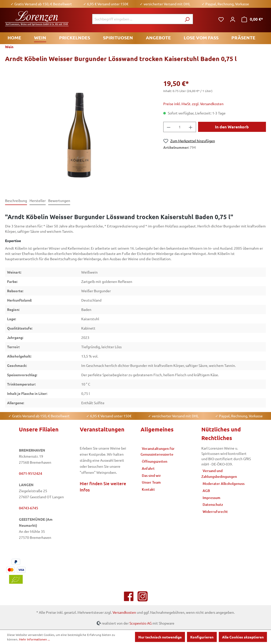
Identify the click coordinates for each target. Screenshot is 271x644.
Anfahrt (148, 468)
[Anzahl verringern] (169, 127)
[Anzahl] (180, 127)
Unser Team (151, 482)
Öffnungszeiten (155, 461)
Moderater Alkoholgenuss (224, 484)
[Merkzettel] (221, 19)
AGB (206, 491)
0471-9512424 (31, 473)
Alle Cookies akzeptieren (243, 637)
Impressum (211, 498)
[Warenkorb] (252, 19)
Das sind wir (151, 475)
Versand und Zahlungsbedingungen (219, 474)
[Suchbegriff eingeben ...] (137, 19)
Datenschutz (213, 504)
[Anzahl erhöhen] (191, 127)
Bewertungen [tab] (59, 200)
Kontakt (148, 489)
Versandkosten (124, 612)
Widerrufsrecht (215, 511)
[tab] (16, 201)
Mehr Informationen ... (34, 639)
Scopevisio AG (141, 623)
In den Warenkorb (232, 127)
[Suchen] (187, 19)
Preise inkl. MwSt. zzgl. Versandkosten (193, 104)
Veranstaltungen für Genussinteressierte (158, 451)
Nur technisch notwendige (160, 637)
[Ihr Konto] (233, 19)
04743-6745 (29, 508)
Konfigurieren (202, 637)
